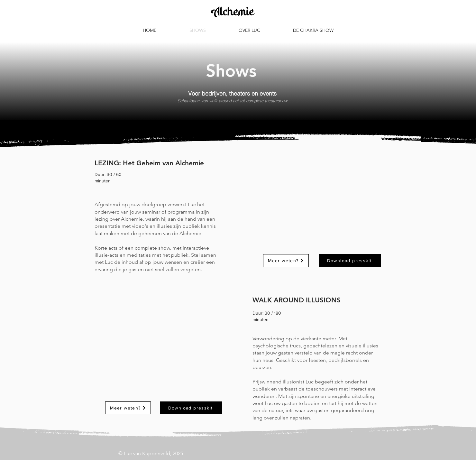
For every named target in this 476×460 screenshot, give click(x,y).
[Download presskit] (191, 408)
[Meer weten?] (128, 408)
